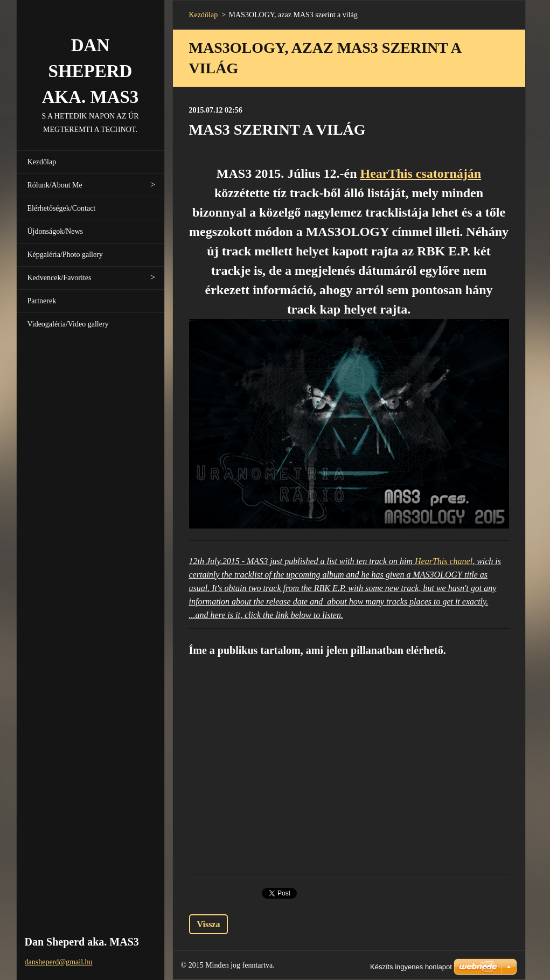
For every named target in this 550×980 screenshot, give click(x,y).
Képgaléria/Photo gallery (65, 255)
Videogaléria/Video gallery (68, 324)
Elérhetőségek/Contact (62, 208)
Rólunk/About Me (55, 185)
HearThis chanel (444, 561)
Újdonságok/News (55, 231)
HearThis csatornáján (421, 173)
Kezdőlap (42, 162)
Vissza (209, 924)
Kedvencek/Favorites (60, 278)
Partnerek (42, 301)
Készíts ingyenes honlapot (411, 967)
